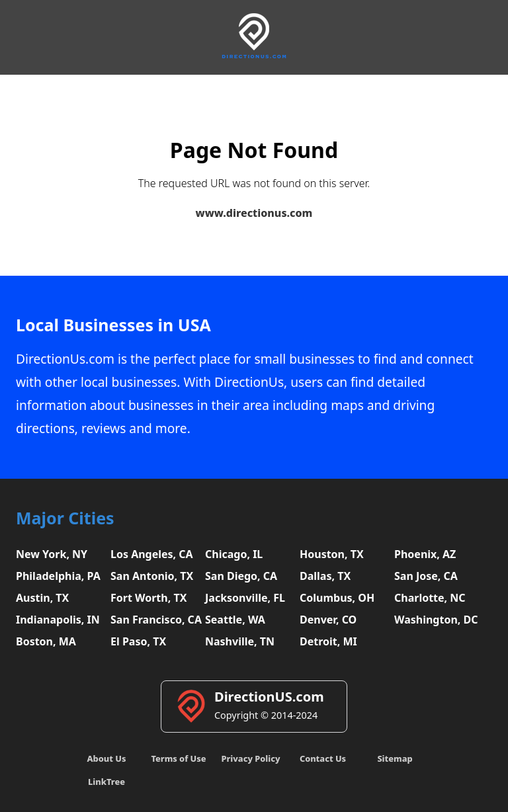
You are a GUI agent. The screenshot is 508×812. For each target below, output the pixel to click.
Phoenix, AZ (425, 554)
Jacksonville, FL (245, 598)
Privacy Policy (250, 758)
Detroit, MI (328, 641)
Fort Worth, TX (148, 598)
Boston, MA (46, 641)
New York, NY (52, 554)
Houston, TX (332, 554)
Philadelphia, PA (58, 576)
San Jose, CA (426, 576)
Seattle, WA (235, 620)
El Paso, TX (138, 641)
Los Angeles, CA (152, 554)
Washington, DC (436, 620)
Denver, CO (328, 620)
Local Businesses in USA (113, 325)
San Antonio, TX (152, 576)
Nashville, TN (240, 641)
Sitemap (395, 758)
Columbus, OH (337, 598)
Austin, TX (42, 598)
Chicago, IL (234, 554)
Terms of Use (178, 758)
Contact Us (323, 758)
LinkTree (106, 782)
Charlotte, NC (430, 598)
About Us (107, 758)
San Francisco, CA (156, 620)
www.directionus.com (254, 213)
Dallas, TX (325, 576)
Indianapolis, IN (58, 620)
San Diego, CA (241, 576)
